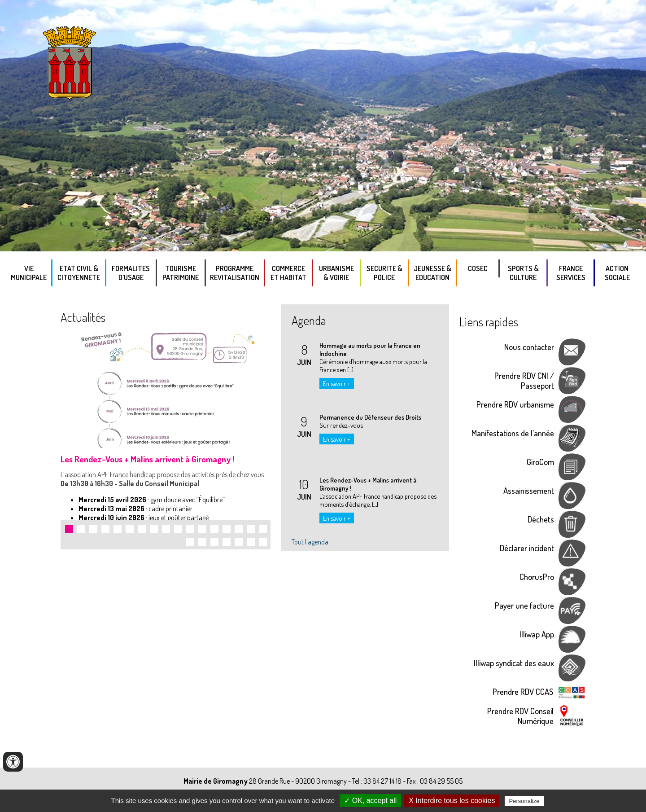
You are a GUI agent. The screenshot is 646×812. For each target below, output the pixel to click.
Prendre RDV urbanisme (515, 404)
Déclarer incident (527, 548)
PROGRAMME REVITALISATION (235, 273)
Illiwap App (537, 634)
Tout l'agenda (310, 542)
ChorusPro (537, 577)
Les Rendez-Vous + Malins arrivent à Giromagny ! (147, 459)
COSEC (478, 268)
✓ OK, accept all (370, 801)
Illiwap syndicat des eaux (514, 663)
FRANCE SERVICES (571, 273)
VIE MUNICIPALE (29, 273)
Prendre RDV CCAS (523, 691)
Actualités (83, 317)
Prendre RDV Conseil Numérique (520, 716)
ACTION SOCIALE (617, 273)
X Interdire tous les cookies (452, 801)
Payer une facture (524, 605)
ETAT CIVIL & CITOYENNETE (79, 273)
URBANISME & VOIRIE (336, 273)
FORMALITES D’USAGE (131, 273)
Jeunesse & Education (432, 273)
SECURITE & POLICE (384, 273)
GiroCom (540, 462)
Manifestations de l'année (513, 433)
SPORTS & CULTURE (523, 273)
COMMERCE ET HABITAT (288, 273)
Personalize (524, 801)
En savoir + (337, 383)
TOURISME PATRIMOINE (181, 273)
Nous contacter (529, 347)
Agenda (309, 320)
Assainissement (529, 490)
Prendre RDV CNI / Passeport (524, 381)
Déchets (541, 519)
